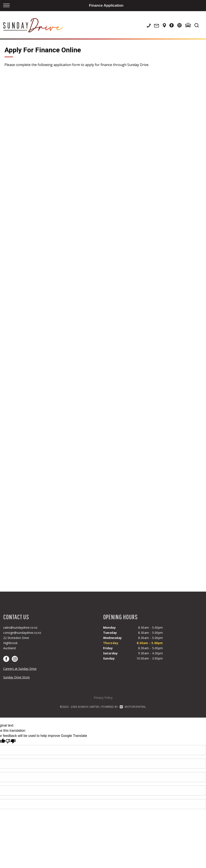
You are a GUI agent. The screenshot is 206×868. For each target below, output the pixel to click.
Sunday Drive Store (16, 677)
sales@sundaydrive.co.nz (20, 627)
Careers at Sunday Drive (20, 669)
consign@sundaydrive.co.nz (22, 633)
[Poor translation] (10, 741)
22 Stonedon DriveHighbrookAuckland (16, 643)
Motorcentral (133, 707)
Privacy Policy (103, 698)
